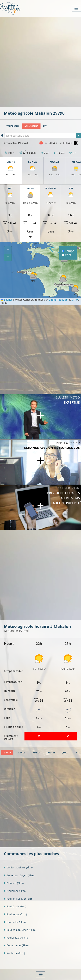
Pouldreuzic (16, 938)
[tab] (7, 753)
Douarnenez (16, 945)
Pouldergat (15, 914)
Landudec (15, 922)
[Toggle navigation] (76, 8)
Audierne (14, 953)
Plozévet (14, 883)
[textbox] (43, 136)
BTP (45, 126)
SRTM (75, 300)
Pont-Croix (15, 906)
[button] (33, 277)
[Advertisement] (40, 61)
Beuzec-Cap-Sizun (20, 930)
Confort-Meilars (18, 867)
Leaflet (6, 300)
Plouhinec (15, 891)
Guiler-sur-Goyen (19, 875)
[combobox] (43, 136)
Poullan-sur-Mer (19, 899)
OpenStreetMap (58, 300)
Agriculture (31, 126)
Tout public (13, 126)
